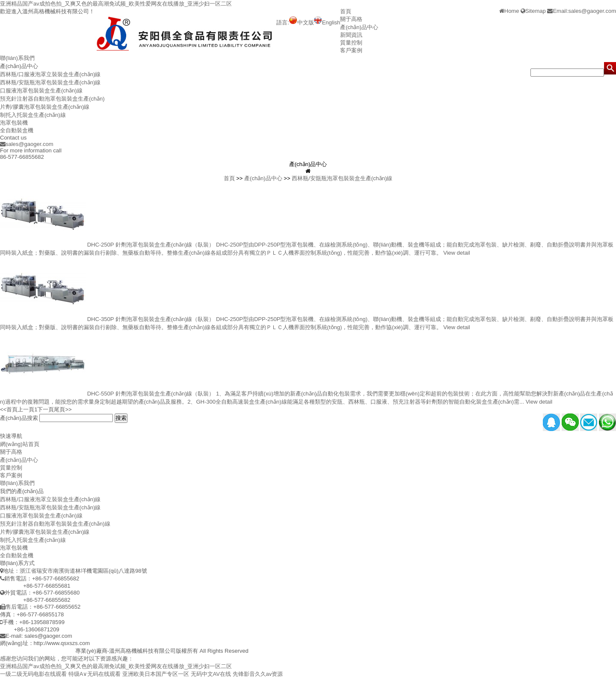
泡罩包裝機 (14, 123)
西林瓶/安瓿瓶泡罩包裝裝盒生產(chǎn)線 (50, 82)
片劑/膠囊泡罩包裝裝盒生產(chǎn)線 (45, 107)
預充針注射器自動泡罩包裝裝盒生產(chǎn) (52, 99)
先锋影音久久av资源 (258, 674)
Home (509, 11)
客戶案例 (351, 50)
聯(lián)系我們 (17, 58)
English (327, 22)
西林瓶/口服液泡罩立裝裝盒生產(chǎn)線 (50, 74)
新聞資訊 (351, 35)
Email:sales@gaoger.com (582, 11)
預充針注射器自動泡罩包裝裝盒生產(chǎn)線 (55, 524)
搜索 (121, 418)
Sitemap (533, 11)
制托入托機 (61, 651)
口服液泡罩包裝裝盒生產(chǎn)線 (41, 91)
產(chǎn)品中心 (359, 27)
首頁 (346, 11)
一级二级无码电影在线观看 (33, 674)
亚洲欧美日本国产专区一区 (156, 674)
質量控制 (351, 43)
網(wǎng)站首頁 (20, 444)
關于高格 (351, 19)
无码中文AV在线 (211, 674)
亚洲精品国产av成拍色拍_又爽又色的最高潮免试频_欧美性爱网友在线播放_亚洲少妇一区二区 (116, 4)
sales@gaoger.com (27, 144)
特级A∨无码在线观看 (95, 674)
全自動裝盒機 (17, 130)
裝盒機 (38, 651)
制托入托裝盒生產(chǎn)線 (33, 115)
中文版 (302, 22)
